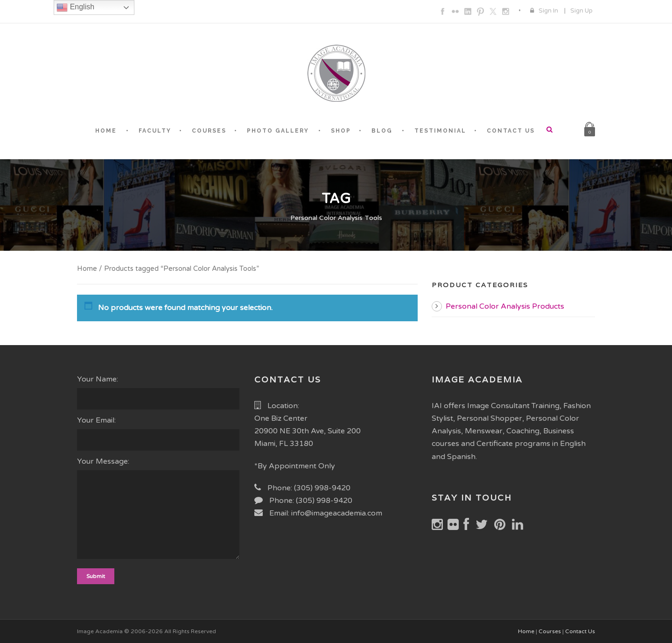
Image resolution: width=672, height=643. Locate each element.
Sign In (548, 11)
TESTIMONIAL (440, 131)
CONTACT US (511, 131)
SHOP (341, 131)
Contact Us (580, 631)
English (75, 7)
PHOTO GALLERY (278, 131)
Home (87, 269)
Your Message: (159, 510)
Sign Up (581, 11)
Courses (550, 631)
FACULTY (155, 131)
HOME (106, 131)
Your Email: (159, 433)
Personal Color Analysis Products (505, 306)
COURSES (209, 131)
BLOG (382, 131)
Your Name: (159, 392)
